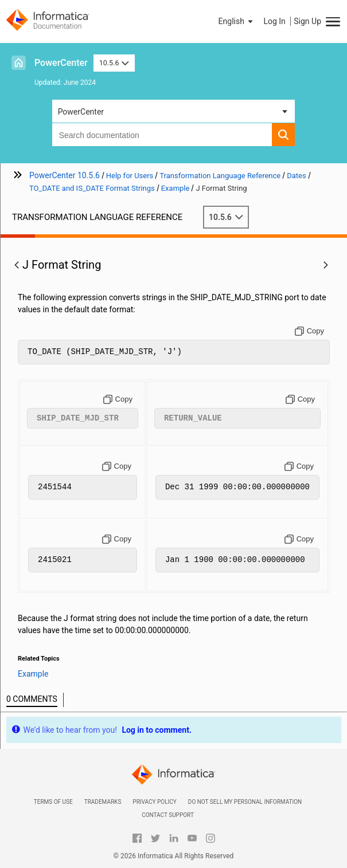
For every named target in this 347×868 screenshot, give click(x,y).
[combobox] (162, 135)
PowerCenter (61, 63)
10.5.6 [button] (114, 63)
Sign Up (307, 21)
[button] (237, 21)
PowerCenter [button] (81, 112)
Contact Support (168, 815)
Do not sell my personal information (245, 802)
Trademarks (103, 802)
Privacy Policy (154, 802)
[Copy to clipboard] (309, 331)
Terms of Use (53, 802)
